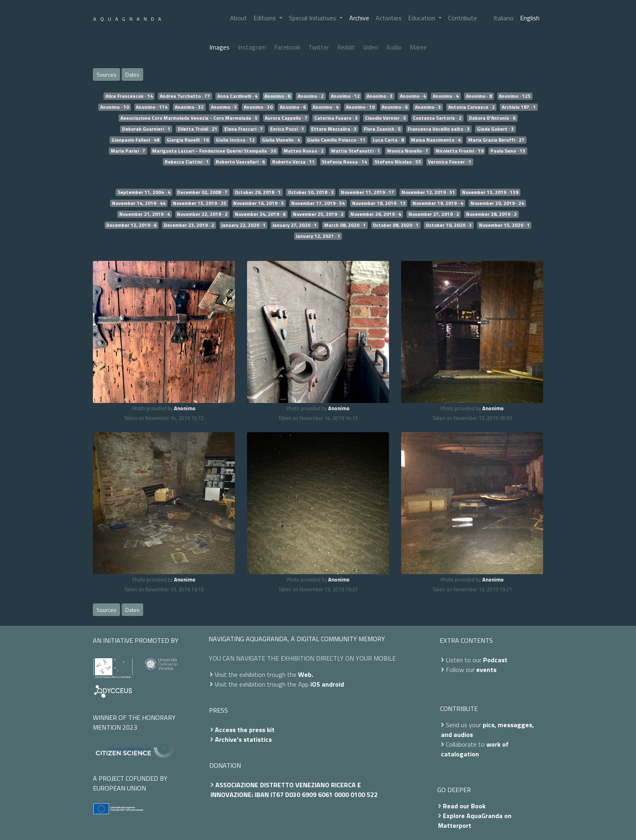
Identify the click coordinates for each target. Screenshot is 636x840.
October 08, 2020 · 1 (396, 225)
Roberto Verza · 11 (293, 162)
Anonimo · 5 (224, 107)
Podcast (495, 660)
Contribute (463, 18)
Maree (418, 47)
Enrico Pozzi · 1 (287, 129)
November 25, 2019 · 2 (318, 214)
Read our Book (464, 806)
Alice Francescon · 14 (129, 96)
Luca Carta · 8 (388, 140)
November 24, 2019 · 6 (260, 214)
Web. (306, 674)
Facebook (287, 47)
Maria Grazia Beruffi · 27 (496, 140)
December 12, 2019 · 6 (131, 225)
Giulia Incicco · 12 (235, 140)
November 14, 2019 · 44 (139, 203)
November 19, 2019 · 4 (438, 203)
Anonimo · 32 (189, 107)
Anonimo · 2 (311, 96)
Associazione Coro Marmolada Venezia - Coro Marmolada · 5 (189, 118)
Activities (389, 18)
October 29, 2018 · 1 (258, 192)
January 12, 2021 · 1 (318, 236)
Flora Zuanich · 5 (382, 129)
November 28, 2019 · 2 (491, 214)
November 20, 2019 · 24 (497, 203)
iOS (315, 684)
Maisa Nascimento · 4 (436, 140)
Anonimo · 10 (115, 107)
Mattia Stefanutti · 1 (356, 151)
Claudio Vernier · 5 (386, 118)
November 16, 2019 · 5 (259, 203)
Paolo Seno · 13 (508, 151)
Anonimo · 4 (413, 96)
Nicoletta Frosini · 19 (460, 151)
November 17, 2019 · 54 (318, 203)
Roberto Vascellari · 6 (240, 162)
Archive (359, 18)
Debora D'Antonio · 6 (492, 118)
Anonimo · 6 (277, 96)
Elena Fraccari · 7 (244, 129)
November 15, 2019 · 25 (200, 203)
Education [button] (422, 18)
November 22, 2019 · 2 (202, 214)
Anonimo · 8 (479, 96)
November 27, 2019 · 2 (434, 214)
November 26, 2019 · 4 (376, 214)
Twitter (319, 47)
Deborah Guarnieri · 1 (146, 129)
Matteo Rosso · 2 (304, 151)
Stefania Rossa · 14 (344, 162)
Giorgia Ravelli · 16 (188, 140)
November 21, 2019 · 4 (145, 214)
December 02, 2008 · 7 (202, 192)
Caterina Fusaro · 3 (336, 118)
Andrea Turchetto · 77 (185, 96)
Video (371, 47)
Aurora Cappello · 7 (286, 118)
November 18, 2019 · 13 (379, 203)
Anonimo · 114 (152, 107)
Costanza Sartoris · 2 (437, 118)
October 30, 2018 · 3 (311, 192)
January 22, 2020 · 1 (244, 225)
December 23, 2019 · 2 (189, 225)
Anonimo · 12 (345, 96)
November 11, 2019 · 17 (367, 192)
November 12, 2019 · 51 (428, 192)
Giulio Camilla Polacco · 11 (336, 140)
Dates (132, 74)
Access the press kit (245, 730)
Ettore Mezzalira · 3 (334, 129)
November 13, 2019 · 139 (490, 192)
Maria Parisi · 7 (128, 151)
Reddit (346, 47)
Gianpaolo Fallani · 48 (135, 140)
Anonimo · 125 (515, 96)
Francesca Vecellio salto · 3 (439, 129)
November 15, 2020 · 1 (504, 225)
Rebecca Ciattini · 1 (187, 162)
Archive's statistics (243, 739)
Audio (394, 47)
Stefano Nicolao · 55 (398, 162)
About (238, 18)
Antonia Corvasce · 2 (472, 107)
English (530, 18)
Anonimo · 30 (258, 107)
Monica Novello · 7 (408, 151)
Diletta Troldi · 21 (198, 129)
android (333, 684)
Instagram (252, 47)
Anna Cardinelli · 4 (237, 96)
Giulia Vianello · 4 (281, 140)
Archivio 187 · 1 (519, 107)
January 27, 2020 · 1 (295, 225)
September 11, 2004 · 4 (144, 192)
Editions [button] (265, 18)
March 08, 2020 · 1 (345, 225)
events (486, 670)
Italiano (503, 18)
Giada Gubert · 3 (495, 129)
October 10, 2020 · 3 (449, 225)
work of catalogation (475, 749)
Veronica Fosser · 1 (450, 162)
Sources (106, 74)
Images (219, 47)
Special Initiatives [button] (313, 18)
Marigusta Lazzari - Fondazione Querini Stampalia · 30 (214, 151)
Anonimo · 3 (380, 96)
